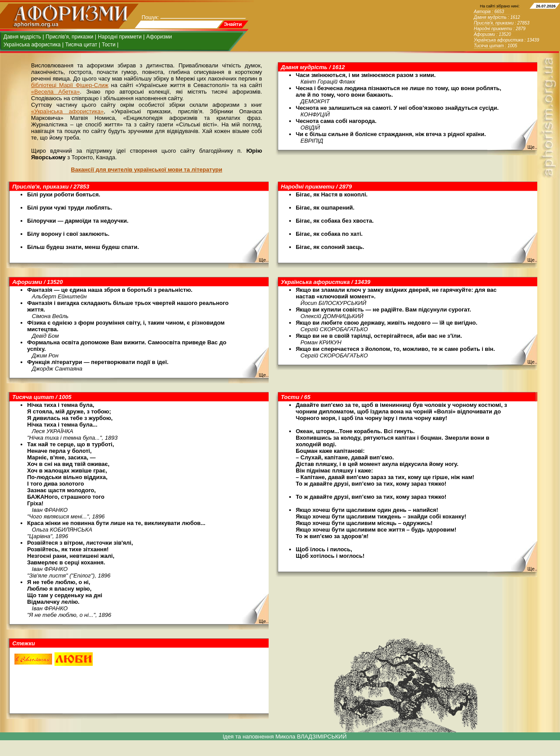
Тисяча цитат (81, 45)
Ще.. (532, 147)
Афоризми (159, 37)
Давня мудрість (22, 37)
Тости (109, 45)
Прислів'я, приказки (69, 37)
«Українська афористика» (67, 111)
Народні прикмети (120, 37)
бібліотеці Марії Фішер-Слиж (70, 85)
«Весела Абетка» (55, 92)
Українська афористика (32, 45)
